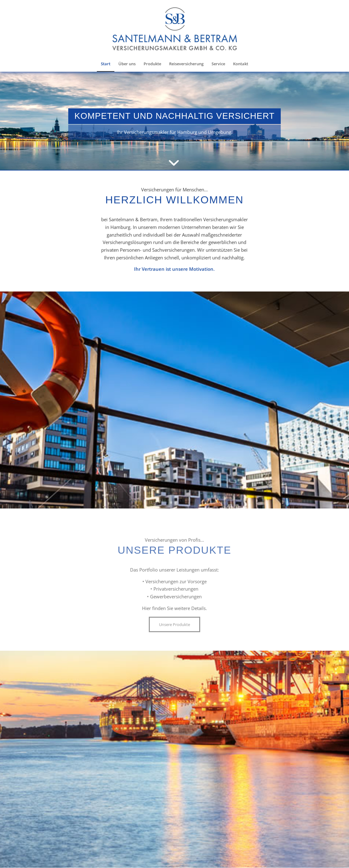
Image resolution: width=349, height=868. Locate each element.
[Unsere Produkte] (174, 646)
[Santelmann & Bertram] (174, 33)
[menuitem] (106, 64)
